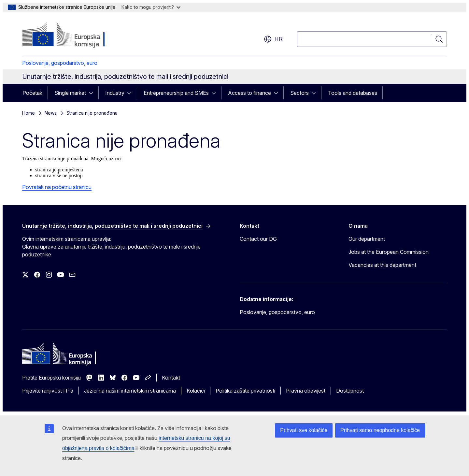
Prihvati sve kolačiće (304, 430)
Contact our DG (258, 239)
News (51, 113)
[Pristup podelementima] (93, 93)
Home (28, 113)
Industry (115, 93)
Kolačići (196, 391)
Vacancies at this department (382, 265)
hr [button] (273, 39)
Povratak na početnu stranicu (57, 187)
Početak (32, 93)
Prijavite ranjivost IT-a (48, 391)
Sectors (299, 93)
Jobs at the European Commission (389, 252)
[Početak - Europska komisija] (75, 35)
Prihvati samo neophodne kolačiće (380, 430)
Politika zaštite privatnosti (245, 391)
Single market (70, 93)
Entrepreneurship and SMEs (176, 93)
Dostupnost (350, 391)
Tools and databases (353, 93)
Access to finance (249, 93)
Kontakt (171, 378)
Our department (367, 239)
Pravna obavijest (306, 391)
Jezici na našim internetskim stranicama (130, 391)
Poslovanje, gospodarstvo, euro (60, 63)
